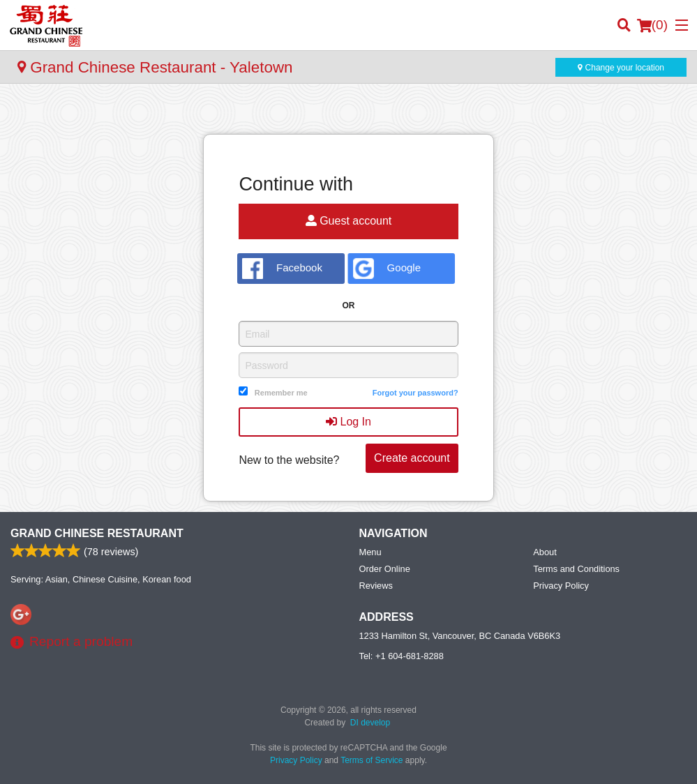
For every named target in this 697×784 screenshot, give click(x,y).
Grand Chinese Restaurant (97, 533)
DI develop (370, 723)
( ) (652, 25)
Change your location (621, 68)
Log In (348, 422)
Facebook (282, 269)
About (545, 552)
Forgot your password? (415, 393)
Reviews (376, 586)
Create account (412, 458)
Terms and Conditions (576, 569)
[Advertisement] (348, 112)
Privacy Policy (561, 586)
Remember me (281, 393)
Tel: (402, 656)
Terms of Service (372, 760)
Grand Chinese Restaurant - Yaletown (155, 67)
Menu (370, 552)
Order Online (385, 569)
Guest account (349, 221)
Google (387, 269)
